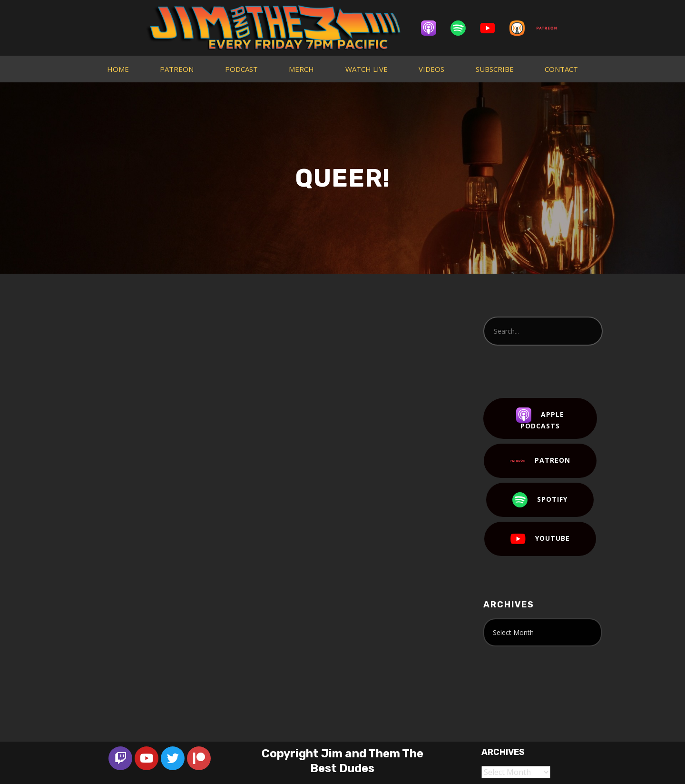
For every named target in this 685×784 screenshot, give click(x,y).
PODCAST (241, 69)
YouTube (540, 539)
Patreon (540, 461)
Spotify (540, 500)
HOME (118, 69)
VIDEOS (431, 69)
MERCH (301, 69)
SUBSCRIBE (495, 69)
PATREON (177, 69)
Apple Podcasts (540, 419)
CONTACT (561, 69)
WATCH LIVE (367, 69)
